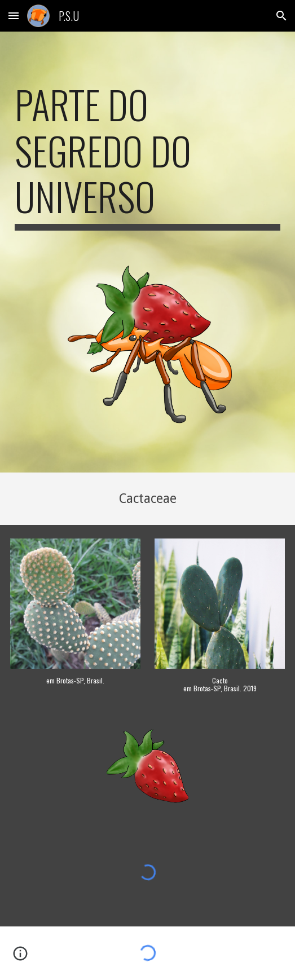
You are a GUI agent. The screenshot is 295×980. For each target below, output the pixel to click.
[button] (14, 16)
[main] (147, 156)
